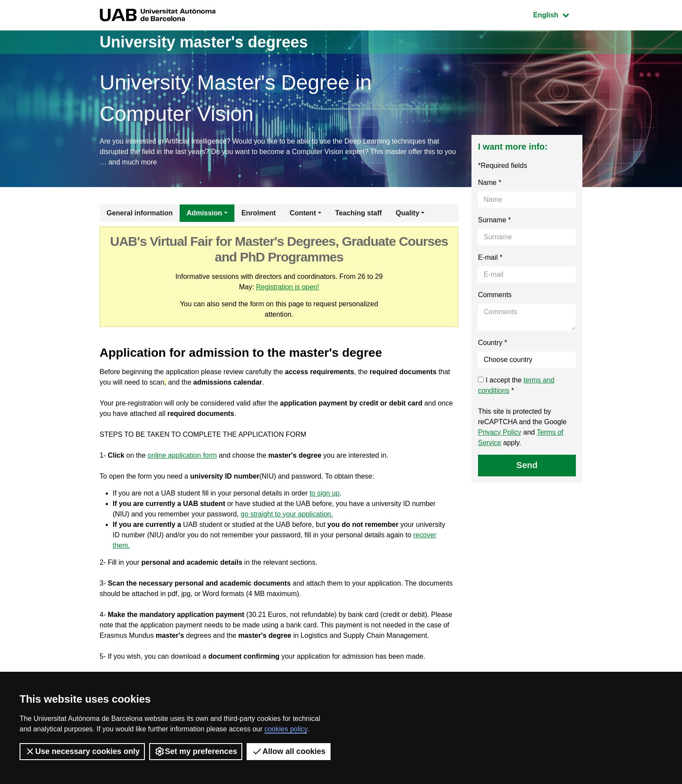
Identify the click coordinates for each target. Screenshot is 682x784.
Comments (495, 295)
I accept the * (516, 385)
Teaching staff (359, 213)
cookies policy (286, 729)
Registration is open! (288, 287)
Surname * (495, 220)
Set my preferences (196, 751)
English (558, 14)
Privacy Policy (500, 432)
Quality (408, 213)
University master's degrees (204, 42)
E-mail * (490, 257)
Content (303, 213)
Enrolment (259, 213)
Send (527, 465)
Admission (204, 213)
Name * (490, 183)
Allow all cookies (289, 751)
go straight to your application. (287, 514)
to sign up (325, 493)
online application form (182, 455)
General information (140, 213)
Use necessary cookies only (82, 751)
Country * (493, 343)
